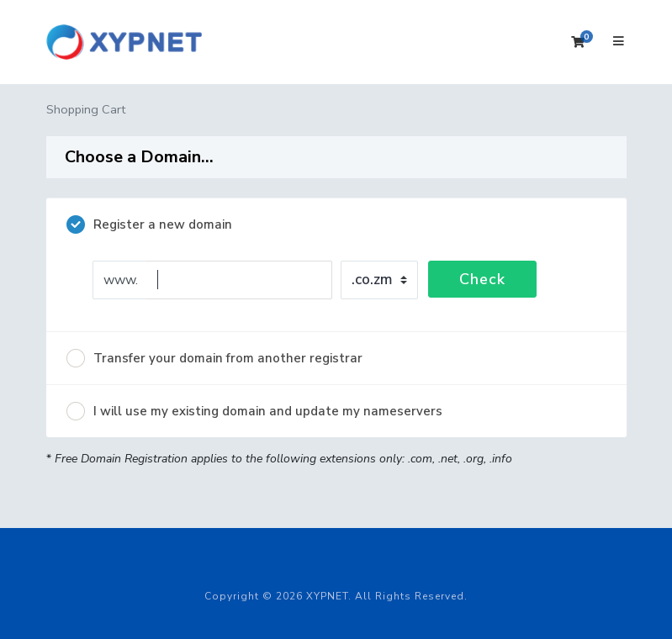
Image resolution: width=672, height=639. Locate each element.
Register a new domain (149, 224)
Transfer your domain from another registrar (214, 358)
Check (482, 279)
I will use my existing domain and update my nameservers (254, 411)
